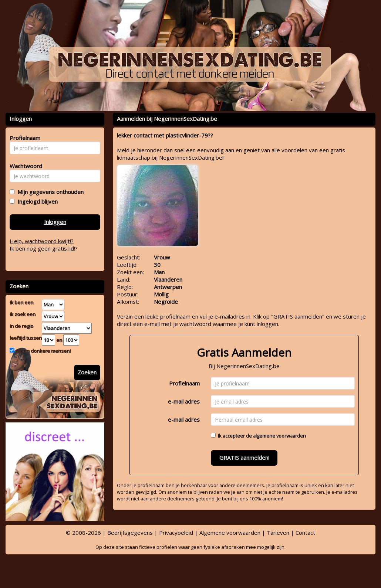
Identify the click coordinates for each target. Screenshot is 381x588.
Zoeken (87, 372)
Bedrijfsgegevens (130, 533)
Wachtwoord (24, 166)
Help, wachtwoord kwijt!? (42, 241)
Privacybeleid (176, 533)
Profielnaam (184, 383)
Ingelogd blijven (36, 201)
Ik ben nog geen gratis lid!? (44, 248)
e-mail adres (184, 401)
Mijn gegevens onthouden (49, 192)
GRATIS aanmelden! (244, 458)
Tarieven (278, 533)
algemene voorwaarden (279, 436)
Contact (305, 533)
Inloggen (55, 222)
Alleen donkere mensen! (43, 351)
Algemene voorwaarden (230, 533)
